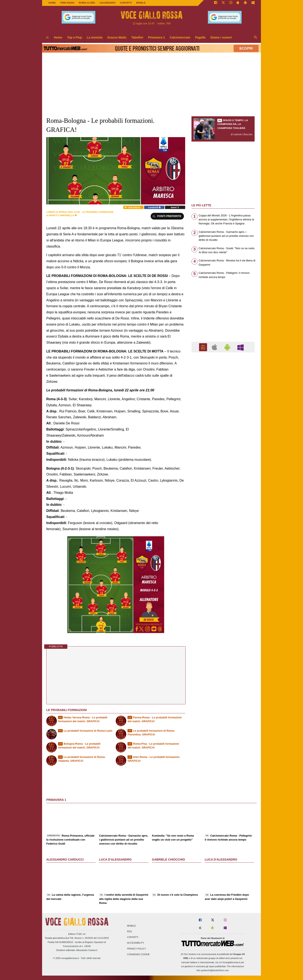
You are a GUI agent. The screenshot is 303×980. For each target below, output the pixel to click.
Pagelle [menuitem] (200, 37)
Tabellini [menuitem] (137, 37)
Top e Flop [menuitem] (74, 37)
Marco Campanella (62, 215)
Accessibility (136, 943)
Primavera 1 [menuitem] (157, 37)
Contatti (133, 937)
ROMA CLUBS (87, 3)
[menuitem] (47, 38)
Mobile (131, 926)
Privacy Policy (137, 949)
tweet (175, 207)
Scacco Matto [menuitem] (117, 37)
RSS (129, 931)
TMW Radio (67, 3)
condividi (154, 207)
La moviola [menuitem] (95, 37)
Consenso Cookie (138, 954)
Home (52, 3)
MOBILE (141, 3)
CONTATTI (126, 3)
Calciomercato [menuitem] (180, 37)
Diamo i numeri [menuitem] (221, 37)
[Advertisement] (223, 519)
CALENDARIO (107, 3)
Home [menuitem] (58, 37)
